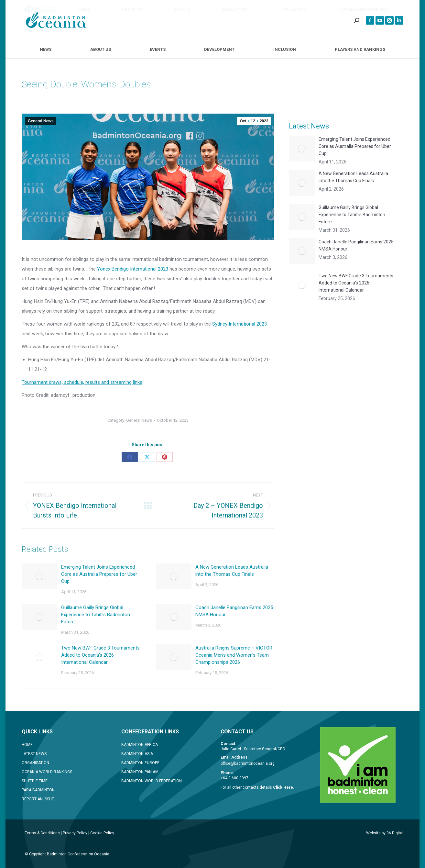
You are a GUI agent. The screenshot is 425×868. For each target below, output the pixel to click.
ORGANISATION (35, 763)
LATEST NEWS (34, 754)
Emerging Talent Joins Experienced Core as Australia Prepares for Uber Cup (99, 574)
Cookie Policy (102, 833)
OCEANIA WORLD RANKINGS (47, 772)
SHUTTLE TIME (35, 781)
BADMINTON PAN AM (140, 772)
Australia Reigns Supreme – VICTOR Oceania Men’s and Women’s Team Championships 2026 (234, 655)
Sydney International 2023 (240, 324)
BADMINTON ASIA (137, 754)
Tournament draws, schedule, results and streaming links (82, 382)
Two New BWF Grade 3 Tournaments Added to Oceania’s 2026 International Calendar (100, 655)
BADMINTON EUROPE (140, 763)
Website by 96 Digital (385, 833)
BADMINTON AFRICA (140, 745)
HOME (27, 745)
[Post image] (39, 576)
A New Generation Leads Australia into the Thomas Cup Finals (232, 571)
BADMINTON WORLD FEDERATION (152, 781)
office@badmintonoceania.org (248, 763)
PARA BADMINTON (38, 790)
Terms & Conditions (42, 833)
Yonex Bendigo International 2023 (133, 269)
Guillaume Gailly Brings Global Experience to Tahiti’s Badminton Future (96, 615)
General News (41, 121)
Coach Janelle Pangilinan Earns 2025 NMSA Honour (234, 611)
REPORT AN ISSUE (38, 799)
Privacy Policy (75, 833)
